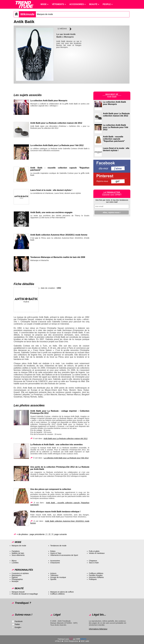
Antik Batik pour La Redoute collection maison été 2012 (56, 123)
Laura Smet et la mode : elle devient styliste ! (51, 190)
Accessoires (55, 561)
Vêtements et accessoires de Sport (64, 555)
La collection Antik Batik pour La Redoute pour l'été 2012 (116, 127)
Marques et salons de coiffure (62, 592)
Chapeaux (93, 561)
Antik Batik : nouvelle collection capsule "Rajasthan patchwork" (114, 139)
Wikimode (27, 14)
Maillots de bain (18, 553)
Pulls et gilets (94, 551)
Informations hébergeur (98, 629)
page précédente (37, 534)
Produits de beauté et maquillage (25, 594)
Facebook (19, 621)
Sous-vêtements (18, 555)
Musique (15, 581)
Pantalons (16, 551)
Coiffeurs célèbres (96, 573)
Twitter (17, 624)
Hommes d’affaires (96, 577)
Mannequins (17, 575)
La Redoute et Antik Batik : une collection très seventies (56, 445)
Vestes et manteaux (97, 553)
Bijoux (14, 561)
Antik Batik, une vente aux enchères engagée (51, 212)
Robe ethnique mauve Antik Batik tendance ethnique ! (55, 512)
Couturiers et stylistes (20, 573)
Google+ (18, 627)
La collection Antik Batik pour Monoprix (49, 101)
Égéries (15, 577)
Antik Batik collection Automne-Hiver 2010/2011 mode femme (59, 235)
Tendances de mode (58, 546)
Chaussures (55, 563)
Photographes (17, 579)
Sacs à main (94, 563)
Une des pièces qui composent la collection (51, 489)
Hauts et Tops (56, 553)
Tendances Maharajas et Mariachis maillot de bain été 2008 (58, 257)
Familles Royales (96, 575)
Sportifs (53, 579)
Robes (53, 551)
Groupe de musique (58, 577)
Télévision (54, 575)
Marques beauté (18, 592)
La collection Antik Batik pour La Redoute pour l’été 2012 (57, 145)
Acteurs (53, 573)
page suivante (61, 534)
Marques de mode (45, 14)
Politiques (93, 579)
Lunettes (15, 563)
